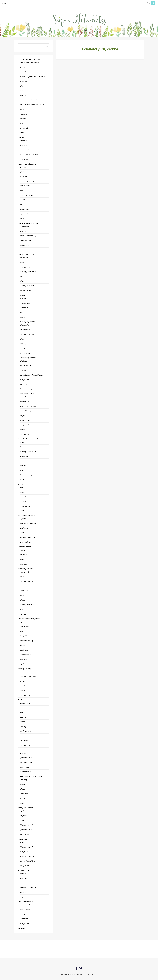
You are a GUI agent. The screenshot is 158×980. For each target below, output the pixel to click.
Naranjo (23, 784)
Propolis (23, 753)
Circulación (21, 295)
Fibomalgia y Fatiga (24, 669)
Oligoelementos (26, 772)
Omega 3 (23, 317)
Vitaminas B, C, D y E (27, 581)
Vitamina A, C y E (24, 928)
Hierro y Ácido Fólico (27, 286)
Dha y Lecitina (25, 834)
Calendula (24, 555)
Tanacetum (24, 794)
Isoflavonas (24, 659)
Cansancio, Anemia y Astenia (28, 255)
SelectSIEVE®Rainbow (28, 195)
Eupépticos (24, 528)
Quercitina (24, 564)
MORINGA (24, 141)
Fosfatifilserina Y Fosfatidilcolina (31, 375)
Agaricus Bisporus (26, 214)
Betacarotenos (25, 420)
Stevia (22, 492)
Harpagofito (24, 128)
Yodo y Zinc (24, 591)
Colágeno (23, 81)
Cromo (23, 487)
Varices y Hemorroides (26, 902)
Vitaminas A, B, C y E (27, 334)
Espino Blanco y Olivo (28, 411)
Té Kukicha (24, 159)
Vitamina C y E (25, 303)
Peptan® (23, 72)
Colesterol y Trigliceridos (26, 322)
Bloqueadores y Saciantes (27, 164)
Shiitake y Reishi (26, 226)
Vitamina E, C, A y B (27, 267)
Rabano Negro (25, 703)
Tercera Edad (22, 839)
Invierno (20, 750)
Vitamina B (24, 447)
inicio (4, 3)
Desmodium (24, 717)
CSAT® (23, 190)
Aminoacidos (25, 741)
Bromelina (24, 95)
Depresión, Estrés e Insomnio (28, 439)
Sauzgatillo (24, 636)
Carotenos (24, 614)
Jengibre (23, 123)
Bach (22, 577)
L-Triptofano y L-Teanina (29, 452)
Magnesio (24, 109)
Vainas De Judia (26, 506)
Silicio (22, 86)
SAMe (22, 442)
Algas (22, 281)
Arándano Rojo (25, 240)
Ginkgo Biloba (25, 380)
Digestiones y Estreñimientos (28, 515)
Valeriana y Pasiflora (27, 389)
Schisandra (24, 258)
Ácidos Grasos (25, 909)
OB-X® (23, 200)
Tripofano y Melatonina (28, 676)
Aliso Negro (24, 780)
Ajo (21, 312)
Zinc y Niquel (25, 497)
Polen (22, 262)
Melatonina (24, 456)
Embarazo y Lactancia (25, 569)
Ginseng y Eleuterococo (28, 272)
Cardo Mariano (26, 731)
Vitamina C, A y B (26, 762)
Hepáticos (24, 645)
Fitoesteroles (25, 308)
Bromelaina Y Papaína (28, 406)
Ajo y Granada (25, 353)
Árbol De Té (24, 250)
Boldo (22, 708)
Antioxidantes (22, 137)
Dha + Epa (24, 344)
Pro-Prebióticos (26, 542)
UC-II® (23, 67)
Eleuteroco (24, 361)
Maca (22, 276)
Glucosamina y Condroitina (30, 100)
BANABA (23, 167)
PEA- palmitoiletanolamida (30, 63)
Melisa (23, 789)
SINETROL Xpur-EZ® (27, 181)
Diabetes (21, 484)
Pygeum (23, 622)
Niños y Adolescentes (25, 808)
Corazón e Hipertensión (26, 394)
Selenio (23, 348)
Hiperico (23, 461)
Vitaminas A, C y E (26, 695)
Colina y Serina (25, 366)
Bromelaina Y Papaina (28, 905)
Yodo (22, 820)
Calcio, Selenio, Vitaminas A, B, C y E (33, 105)
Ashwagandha (25, 627)
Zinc (22, 470)
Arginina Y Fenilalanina (28, 672)
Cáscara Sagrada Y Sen (28, 537)
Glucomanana (25, 209)
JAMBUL (23, 172)
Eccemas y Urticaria (25, 547)
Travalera (24, 501)
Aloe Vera (24, 878)
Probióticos (24, 231)
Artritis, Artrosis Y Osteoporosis (29, 59)
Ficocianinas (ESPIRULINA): (29, 154)
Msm (22, 133)
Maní (22, 219)
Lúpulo (23, 479)
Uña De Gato (25, 767)
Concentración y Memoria (27, 358)
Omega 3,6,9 (25, 852)
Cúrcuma (23, 119)
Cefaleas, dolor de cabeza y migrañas (31, 776)
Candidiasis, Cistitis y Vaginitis (28, 223)
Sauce (22, 91)
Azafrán (23, 465)
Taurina (23, 370)
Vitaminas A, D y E (26, 847)
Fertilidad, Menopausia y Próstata (30, 619)
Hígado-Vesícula (23, 700)
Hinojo (23, 586)
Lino (22, 883)
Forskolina (24, 176)
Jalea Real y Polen (26, 758)
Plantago (23, 600)
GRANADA (24, 145)
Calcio (22, 609)
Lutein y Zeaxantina (27, 856)
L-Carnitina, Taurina (27, 397)
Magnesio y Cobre (26, 290)
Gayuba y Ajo (25, 245)
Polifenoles (24, 650)
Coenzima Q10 (25, 114)
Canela (23, 722)
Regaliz (23, 897)
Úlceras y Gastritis (24, 870)
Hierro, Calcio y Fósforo (28, 861)
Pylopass (23, 519)
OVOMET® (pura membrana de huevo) (34, 77)
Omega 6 (23, 550)
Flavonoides (24, 298)
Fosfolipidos (24, 736)
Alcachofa (24, 726)
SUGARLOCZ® (25, 186)
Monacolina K (25, 330)
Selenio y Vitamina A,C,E (28, 236)
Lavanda (23, 798)
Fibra (22, 339)
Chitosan (23, 205)
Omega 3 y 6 (25, 425)
